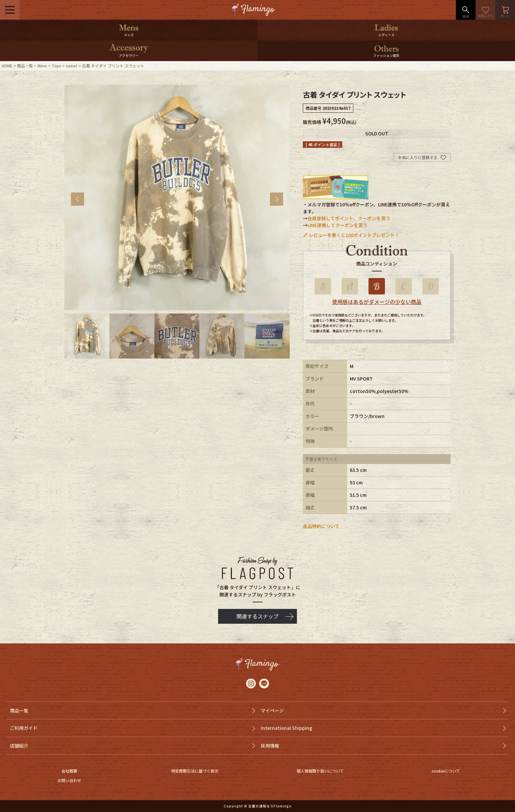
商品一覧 (25, 66)
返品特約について (321, 526)
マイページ (272, 710)
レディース (386, 35)
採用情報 (270, 746)
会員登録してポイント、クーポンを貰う (349, 218)
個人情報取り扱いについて (320, 771)
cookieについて (446, 771)
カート (505, 10)
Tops (56, 66)
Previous (78, 199)
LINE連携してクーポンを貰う (337, 225)
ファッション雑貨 (386, 55)
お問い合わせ (69, 780)
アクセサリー (129, 55)
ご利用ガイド (24, 728)
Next (277, 199)
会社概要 (69, 771)
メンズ (129, 35)
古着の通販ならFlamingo (270, 806)
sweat (72, 66)
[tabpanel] (177, 197)
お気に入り (485, 10)
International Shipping (287, 728)
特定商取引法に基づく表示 (195, 771)
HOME (7, 66)
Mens (42, 66)
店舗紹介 (19, 746)
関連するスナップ (257, 616)
